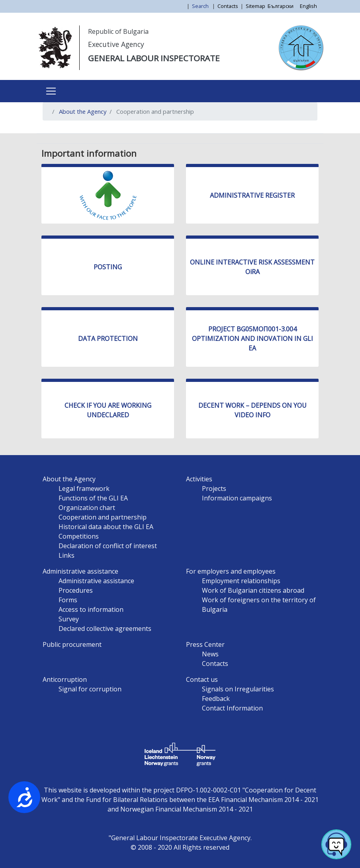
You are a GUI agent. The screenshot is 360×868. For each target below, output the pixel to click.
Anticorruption (65, 679)
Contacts (228, 6)
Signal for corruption (90, 689)
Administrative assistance (80, 571)
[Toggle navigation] (51, 91)
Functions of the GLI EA (93, 498)
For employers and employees (231, 571)
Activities (199, 479)
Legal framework (84, 488)
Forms (68, 600)
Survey (69, 619)
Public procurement (72, 644)
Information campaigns (237, 498)
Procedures (76, 590)
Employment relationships (241, 581)
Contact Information (232, 708)
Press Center (205, 644)
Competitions (79, 536)
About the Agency (83, 111)
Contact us (202, 679)
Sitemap (255, 6)
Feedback (216, 699)
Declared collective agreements (105, 629)
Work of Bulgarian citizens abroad (253, 590)
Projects (214, 488)
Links (67, 555)
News (210, 654)
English (308, 6)
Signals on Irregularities (238, 689)
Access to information (91, 609)
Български (281, 6)
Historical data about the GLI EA (106, 527)
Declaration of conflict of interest (108, 546)
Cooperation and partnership (103, 517)
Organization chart (87, 508)
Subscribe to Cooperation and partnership (52, 130)
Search (201, 6)
